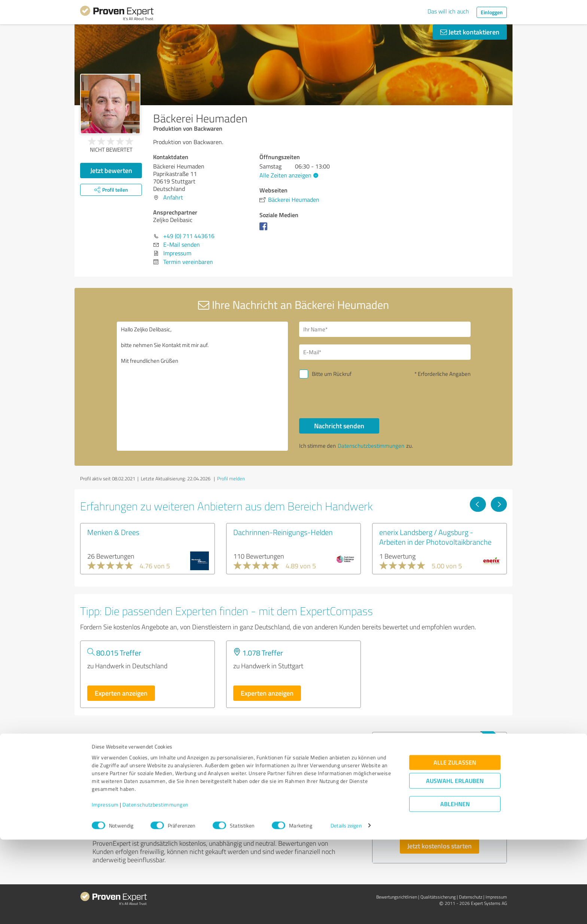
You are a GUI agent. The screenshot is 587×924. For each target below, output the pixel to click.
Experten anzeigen (121, 693)
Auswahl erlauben (455, 865)
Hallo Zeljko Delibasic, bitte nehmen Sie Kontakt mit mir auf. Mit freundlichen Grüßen (203, 386)
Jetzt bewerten (111, 170)
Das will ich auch (448, 11)
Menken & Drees (113, 532)
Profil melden (231, 478)
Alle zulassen (455, 847)
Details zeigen (346, 910)
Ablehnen (455, 888)
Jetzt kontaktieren (470, 32)
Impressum (105, 889)
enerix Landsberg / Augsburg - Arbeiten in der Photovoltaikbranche (435, 537)
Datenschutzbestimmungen (156, 889)
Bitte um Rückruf (332, 374)
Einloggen (492, 12)
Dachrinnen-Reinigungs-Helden (283, 532)
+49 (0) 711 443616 (189, 236)
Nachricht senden (339, 426)
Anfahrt (173, 197)
